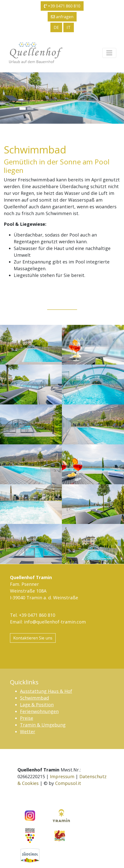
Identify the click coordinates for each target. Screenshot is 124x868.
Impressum (62, 776)
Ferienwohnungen (39, 711)
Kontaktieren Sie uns (33, 638)
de (56, 27)
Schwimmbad (34, 698)
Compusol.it (68, 783)
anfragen (62, 17)
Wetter (28, 732)
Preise (27, 718)
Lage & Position (37, 705)
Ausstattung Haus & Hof (46, 691)
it (69, 27)
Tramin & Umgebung (43, 725)
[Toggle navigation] (109, 53)
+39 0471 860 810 (62, 6)
